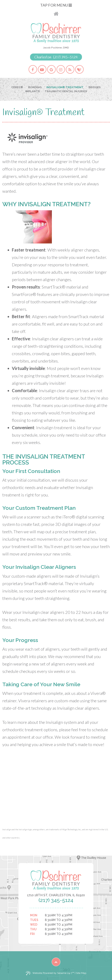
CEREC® (17, 87)
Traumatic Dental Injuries (66, 91)
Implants (32, 91)
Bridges (95, 87)
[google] (51, 69)
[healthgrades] (79, 69)
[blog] (70, 69)
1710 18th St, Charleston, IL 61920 (56, 895)
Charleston (43, 57)
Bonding (35, 87)
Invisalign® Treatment (65, 87)
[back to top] (56, 962)
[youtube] (42, 69)
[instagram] (61, 69)
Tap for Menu (56, 5)
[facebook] (33, 69)
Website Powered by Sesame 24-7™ (50, 973)
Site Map (81, 973)
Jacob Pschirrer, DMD (56, 48)
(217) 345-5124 (65, 57)
